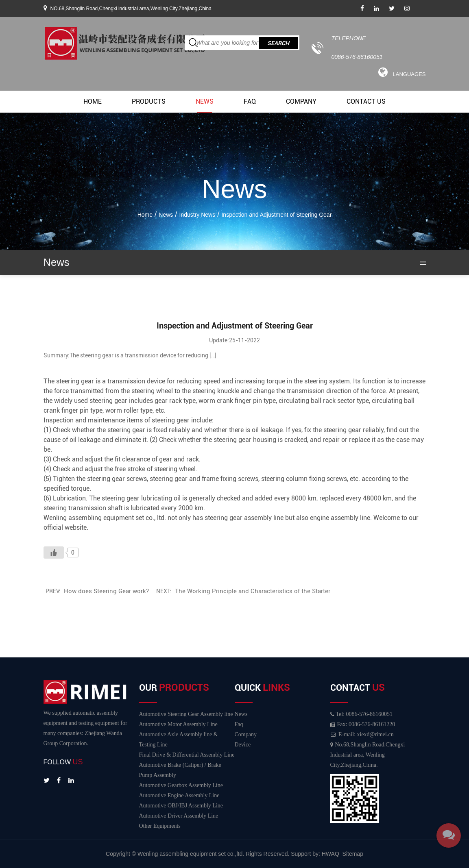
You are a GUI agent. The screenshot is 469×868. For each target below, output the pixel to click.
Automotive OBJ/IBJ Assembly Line (181, 806)
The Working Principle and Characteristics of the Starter (253, 591)
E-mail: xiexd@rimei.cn (362, 734)
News (205, 101)
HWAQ (330, 854)
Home (93, 101)
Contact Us (366, 101)
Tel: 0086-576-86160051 (361, 714)
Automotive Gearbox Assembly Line (181, 785)
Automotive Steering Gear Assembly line (186, 714)
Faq (250, 101)
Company (301, 101)
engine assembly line (340, 518)
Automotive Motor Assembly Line (178, 724)
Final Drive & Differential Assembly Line (187, 755)
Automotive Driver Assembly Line (179, 816)
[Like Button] (54, 553)
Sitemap (353, 854)
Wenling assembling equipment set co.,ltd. (192, 854)
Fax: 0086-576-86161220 (363, 724)
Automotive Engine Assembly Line (179, 795)
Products (149, 101)
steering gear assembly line (244, 518)
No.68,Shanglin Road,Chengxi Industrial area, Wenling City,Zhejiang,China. (368, 755)
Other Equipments (160, 826)
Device (243, 745)
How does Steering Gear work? (106, 591)
